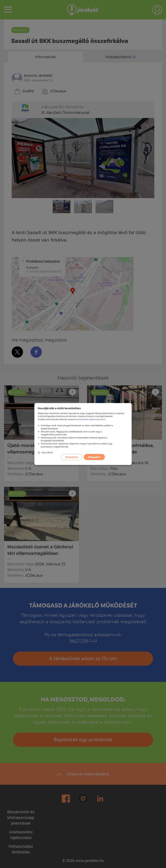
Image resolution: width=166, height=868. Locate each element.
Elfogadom (94, 457)
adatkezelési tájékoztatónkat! (91, 419)
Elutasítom (72, 457)
